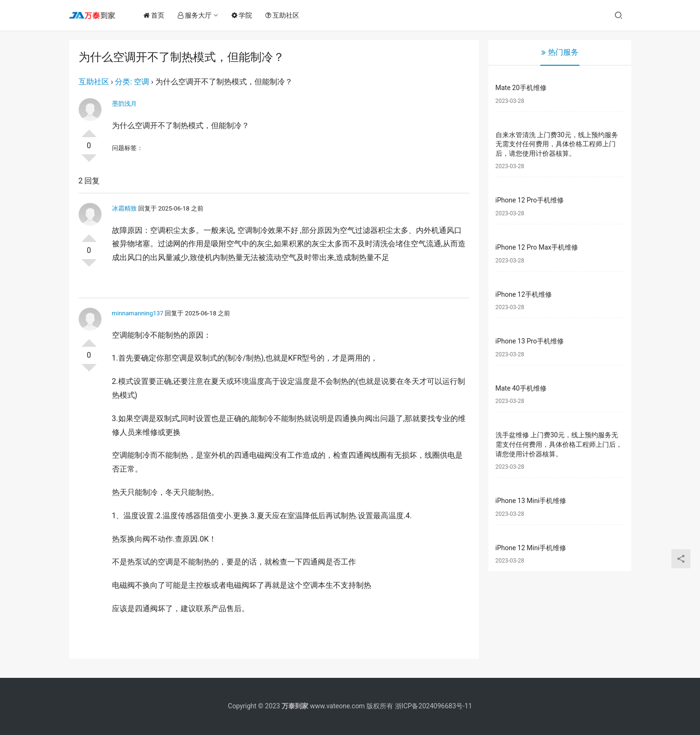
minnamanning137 (138, 313)
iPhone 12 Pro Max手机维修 (537, 247)
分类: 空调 (132, 82)
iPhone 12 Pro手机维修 (530, 200)
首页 (157, 15)
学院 (245, 15)
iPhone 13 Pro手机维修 (530, 341)
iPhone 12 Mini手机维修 (531, 548)
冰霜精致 (124, 208)
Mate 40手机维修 (521, 388)
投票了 (89, 130)
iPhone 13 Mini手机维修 (531, 501)
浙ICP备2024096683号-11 (434, 706)
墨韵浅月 (124, 104)
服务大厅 (198, 15)
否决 (89, 162)
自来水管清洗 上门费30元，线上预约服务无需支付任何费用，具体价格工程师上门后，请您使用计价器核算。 (557, 144)
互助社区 (285, 15)
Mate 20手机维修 (521, 88)
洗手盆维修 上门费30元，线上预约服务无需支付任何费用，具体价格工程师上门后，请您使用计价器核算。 (559, 444)
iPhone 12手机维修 (524, 294)
